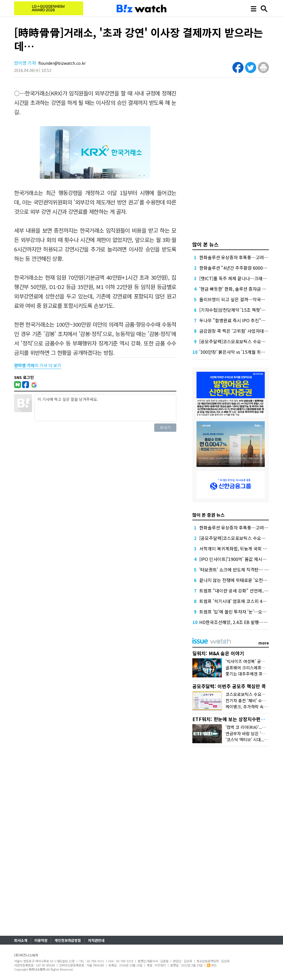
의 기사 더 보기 (38, 365)
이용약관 (41, 940)
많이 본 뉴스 (205, 244)
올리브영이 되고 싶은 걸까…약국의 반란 (237, 299)
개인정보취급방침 (68, 940)
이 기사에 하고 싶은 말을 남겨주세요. (105, 408)
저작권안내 (96, 940)
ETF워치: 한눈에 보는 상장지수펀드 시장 (234, 719)
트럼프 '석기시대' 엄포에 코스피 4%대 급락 (240, 601)
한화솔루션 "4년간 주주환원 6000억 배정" (239, 268)
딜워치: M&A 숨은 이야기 (218, 653)
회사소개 (21, 940)
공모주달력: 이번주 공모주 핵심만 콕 (229, 686)
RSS (212, 965)
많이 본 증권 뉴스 (209, 515)
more (264, 643)
